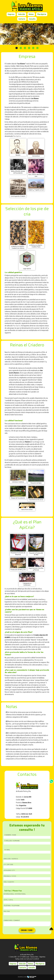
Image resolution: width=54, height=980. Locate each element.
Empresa (11, 14)
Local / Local (8, 900)
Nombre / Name (11, 835)
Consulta (32, 19)
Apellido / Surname (13, 841)
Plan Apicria (42, 14)
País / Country (9, 882)
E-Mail (8, 850)
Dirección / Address (11, 859)
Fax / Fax (7, 911)
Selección (22, 14)
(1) (45, 362)
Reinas (31, 14)
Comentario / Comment (12, 920)
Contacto (22, 19)
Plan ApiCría (17, 136)
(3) (47, 278)
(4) (26, 302)
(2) (15, 278)
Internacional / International (15, 894)
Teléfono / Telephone (12, 906)
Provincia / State (10, 876)
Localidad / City (9, 870)
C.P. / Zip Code (8, 865)
